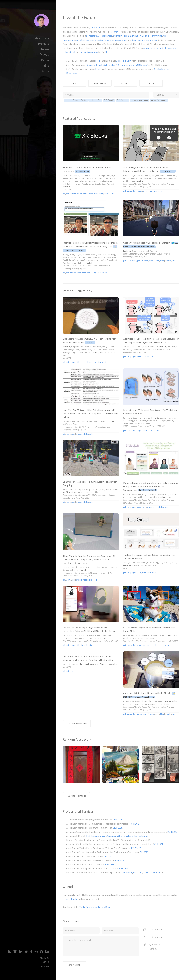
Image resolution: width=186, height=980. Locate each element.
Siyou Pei (66, 664)
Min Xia (95, 178)
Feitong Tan (136, 635)
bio (108, 52)
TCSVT (146, 872)
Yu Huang (105, 421)
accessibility (121, 40)
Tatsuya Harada (150, 565)
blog (98, 61)
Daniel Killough (69, 421)
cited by (107, 194)
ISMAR (154, 872)
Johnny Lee (98, 260)
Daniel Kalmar (89, 635)
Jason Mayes (74, 260)
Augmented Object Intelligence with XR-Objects (147, 693)
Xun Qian (84, 175)
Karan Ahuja (157, 701)
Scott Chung (103, 178)
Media (45, 60)
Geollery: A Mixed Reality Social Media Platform (147, 243)
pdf (64, 194)
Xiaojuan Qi (135, 638)
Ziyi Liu (126, 346)
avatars (90, 40)
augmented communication (127, 36)
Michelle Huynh (69, 184)
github (72, 52)
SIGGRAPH (127, 872)
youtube (172, 48)
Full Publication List (77, 724)
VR (159, 872)
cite (113, 194)
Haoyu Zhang (153, 562)
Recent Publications (77, 291)
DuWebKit (45, 966)
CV (74, 83)
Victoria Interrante (78, 492)
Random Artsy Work (77, 739)
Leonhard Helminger (168, 418)
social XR (81, 40)
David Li (66, 175)
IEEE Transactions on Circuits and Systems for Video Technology (117, 836)
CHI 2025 (135, 824)
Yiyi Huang (87, 257)
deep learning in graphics (144, 40)
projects (163, 48)
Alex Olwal (107, 260)
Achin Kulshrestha (130, 178)
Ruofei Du (96, 28)
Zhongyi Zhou (105, 175)
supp (162, 261)
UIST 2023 (136, 848)
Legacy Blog (104, 907)
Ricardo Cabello (95, 184)
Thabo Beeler (128, 423)
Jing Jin (78, 255)
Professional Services (78, 811)
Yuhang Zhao (72, 424)
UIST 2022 (109, 856)
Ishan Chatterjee (144, 178)
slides (151, 261)
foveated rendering (104, 40)
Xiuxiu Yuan (74, 181)
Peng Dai (127, 635)
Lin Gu (174, 562)
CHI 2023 (144, 852)
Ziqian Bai (146, 418)
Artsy (45, 71)
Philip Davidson (153, 421)
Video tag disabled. (91, 143)
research (114, 32)
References (91, 907)
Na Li (80, 263)
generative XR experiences (99, 36)
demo (96, 194)
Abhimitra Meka (144, 423)
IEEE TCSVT (146, 44)
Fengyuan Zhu (68, 635)
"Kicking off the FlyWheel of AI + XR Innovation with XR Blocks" (117, 65)
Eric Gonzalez (146, 701)
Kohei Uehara (141, 562)
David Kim (106, 184)
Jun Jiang (111, 255)
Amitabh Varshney (150, 251)
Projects (43, 44)
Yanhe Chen (93, 175)
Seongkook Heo (153, 497)
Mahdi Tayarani (101, 635)
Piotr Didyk (94, 492)
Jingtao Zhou (77, 257)
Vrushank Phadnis (89, 255)
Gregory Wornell (167, 421)
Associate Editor (129, 44)
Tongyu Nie (100, 489)
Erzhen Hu (127, 494)
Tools (82, 907)
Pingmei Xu (170, 494)
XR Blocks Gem (124, 61)
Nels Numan (75, 175)
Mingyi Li (146, 494)
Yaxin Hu (97, 421)
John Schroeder (111, 489)
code (91, 194)
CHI (106, 44)
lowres (129, 191)
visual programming (152, 36)
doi (67, 194)
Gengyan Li (137, 418)
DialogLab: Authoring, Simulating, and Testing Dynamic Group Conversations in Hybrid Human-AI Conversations (151, 486)
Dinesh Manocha (169, 178)
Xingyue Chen (86, 350)
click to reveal (156, 929)
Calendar (69, 887)
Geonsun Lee (75, 178)
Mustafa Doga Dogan (132, 701)
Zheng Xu (96, 257)
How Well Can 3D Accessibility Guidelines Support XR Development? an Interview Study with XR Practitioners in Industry (90, 414)
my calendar (72, 899)
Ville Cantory (68, 489)
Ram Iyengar (72, 263)
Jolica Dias (84, 181)
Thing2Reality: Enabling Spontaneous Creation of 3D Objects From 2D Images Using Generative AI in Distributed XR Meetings (89, 559)
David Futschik (158, 635)
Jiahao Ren (97, 350)
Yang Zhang (114, 664)
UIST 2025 (118, 820)
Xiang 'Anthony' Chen (79, 352)
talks (65, 52)
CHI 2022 (120, 860)
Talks (45, 66)
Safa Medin (127, 418)
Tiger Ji (79, 421)
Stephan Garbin (140, 421)
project (80, 194)
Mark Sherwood (86, 260)
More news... (72, 73)
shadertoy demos (89, 52)
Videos (45, 55)
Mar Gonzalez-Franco (80, 638)
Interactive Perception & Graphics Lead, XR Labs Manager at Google (144, 28)
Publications (41, 38)
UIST (115, 44)
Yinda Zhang (157, 178)
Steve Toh (103, 352)
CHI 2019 (124, 868)
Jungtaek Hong (86, 567)
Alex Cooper (86, 178)
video (86, 194)
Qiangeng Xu (147, 635)
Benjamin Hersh (107, 181)
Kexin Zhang (87, 421)
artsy (155, 48)
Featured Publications (79, 118)
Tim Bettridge (94, 181)
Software (43, 49)
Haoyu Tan (90, 489)
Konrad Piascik (81, 184)
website (73, 194)
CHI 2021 (159, 844)
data (157, 645)
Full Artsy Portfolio (76, 796)
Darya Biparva (79, 489)
